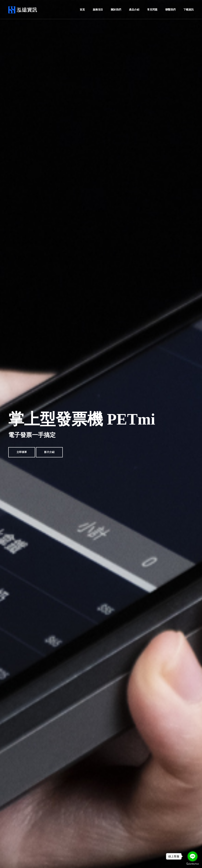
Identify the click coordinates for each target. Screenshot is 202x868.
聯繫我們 (170, 10)
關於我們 (116, 10)
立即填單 (22, 452)
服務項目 (98, 10)
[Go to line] (193, 856)
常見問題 (152, 10)
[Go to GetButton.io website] (193, 864)
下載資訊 (189, 10)
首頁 (82, 10)
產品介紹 (134, 10)
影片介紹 (49, 452)
